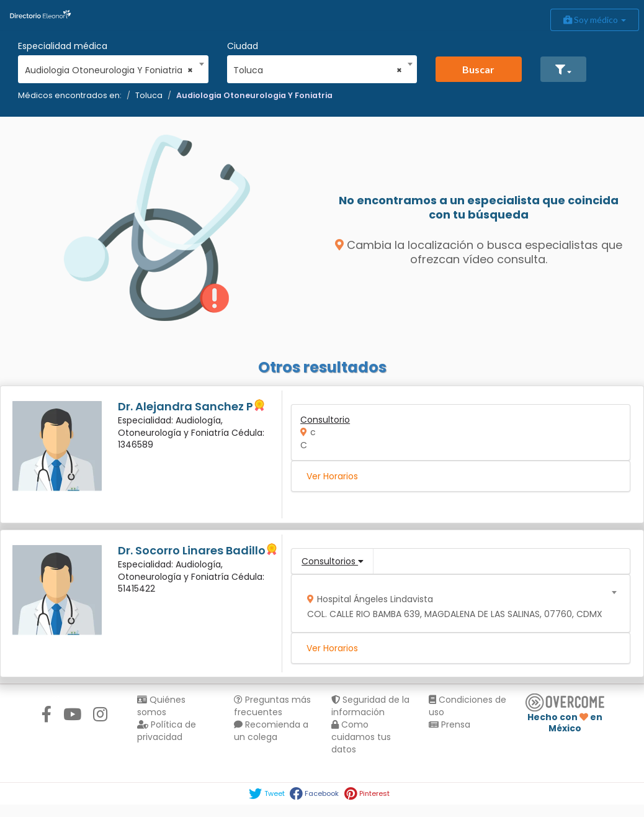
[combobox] (109, 67)
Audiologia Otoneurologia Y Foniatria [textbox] (109, 70)
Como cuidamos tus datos (361, 737)
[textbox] (457, 604)
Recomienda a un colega (271, 731)
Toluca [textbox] (318, 70)
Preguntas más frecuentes (272, 706)
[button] (563, 69)
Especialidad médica (63, 46)
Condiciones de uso (467, 706)
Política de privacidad (167, 731)
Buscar (478, 69)
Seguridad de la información (370, 706)
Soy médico (595, 20)
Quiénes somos (161, 706)
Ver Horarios (332, 476)
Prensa (449, 724)
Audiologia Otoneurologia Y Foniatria (254, 95)
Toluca (149, 95)
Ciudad (243, 46)
